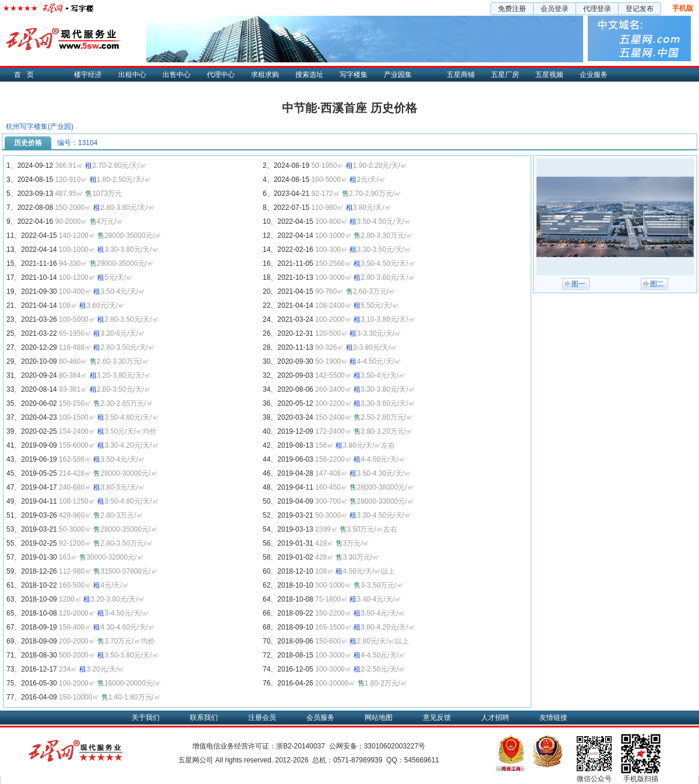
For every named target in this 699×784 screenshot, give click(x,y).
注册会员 (262, 718)
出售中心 (176, 75)
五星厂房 (505, 75)
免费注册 (512, 9)
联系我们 (204, 718)
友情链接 (553, 718)
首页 (27, 75)
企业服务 (594, 75)
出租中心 (132, 75)
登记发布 (640, 9)
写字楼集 (354, 75)
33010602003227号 (395, 746)
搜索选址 (309, 75)
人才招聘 (495, 718)
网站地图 (379, 718)
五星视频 (549, 75)
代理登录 (597, 9)
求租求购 (265, 75)
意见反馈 (437, 718)
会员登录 (555, 9)
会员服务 (320, 718)
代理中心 (221, 75)
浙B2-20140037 (301, 746)
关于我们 (146, 718)
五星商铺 (461, 75)
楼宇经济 (88, 75)
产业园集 (398, 75)
